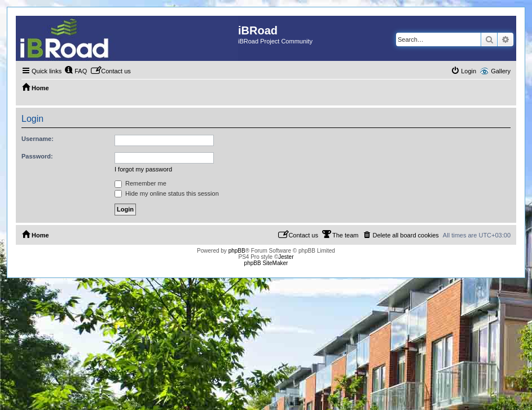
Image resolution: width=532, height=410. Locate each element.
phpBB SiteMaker (266, 263)
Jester (286, 257)
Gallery (501, 71)
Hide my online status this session (167, 193)
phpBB (237, 251)
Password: (37, 156)
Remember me (140, 183)
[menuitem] (76, 71)
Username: (38, 139)
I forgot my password (143, 169)
